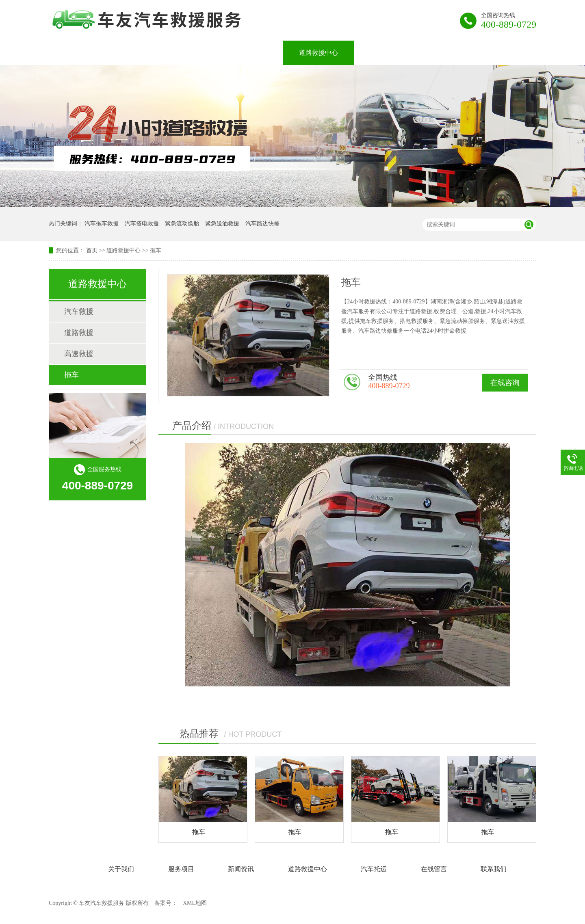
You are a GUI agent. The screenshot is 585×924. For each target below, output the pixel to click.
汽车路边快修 (262, 224)
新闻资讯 (253, 53)
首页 (92, 250)
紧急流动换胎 (182, 224)
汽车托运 (383, 53)
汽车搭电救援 (142, 224)
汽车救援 (79, 312)
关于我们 (136, 53)
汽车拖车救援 (102, 224)
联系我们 (500, 53)
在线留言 (442, 53)
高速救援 (79, 354)
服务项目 (195, 53)
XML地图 (195, 903)
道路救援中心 (318, 53)
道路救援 (79, 333)
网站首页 (78, 53)
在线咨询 (505, 383)
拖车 (156, 250)
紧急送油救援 (222, 224)
